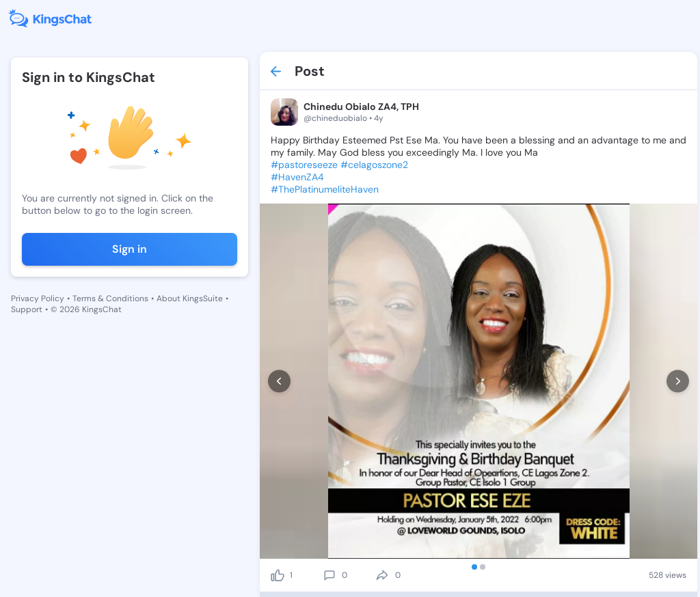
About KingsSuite (190, 298)
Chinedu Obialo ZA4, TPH (361, 107)
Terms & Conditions (110, 298)
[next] (678, 381)
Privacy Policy (38, 298)
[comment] (329, 575)
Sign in (130, 249)
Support (27, 309)
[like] (278, 575)
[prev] (279, 381)
